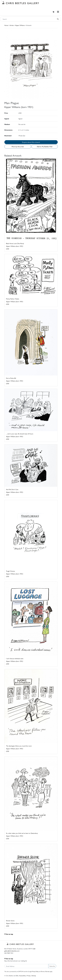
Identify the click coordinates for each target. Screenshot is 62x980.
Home (6, 25)
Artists (12, 25)
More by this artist (18, 146)
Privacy (29, 976)
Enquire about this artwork (31, 142)
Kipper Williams (20, 25)
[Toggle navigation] (58, 12)
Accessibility (22, 976)
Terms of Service (45, 971)
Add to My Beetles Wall (45, 146)
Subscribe (52, 966)
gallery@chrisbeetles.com (12, 951)
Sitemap (34, 976)
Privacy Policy (35, 971)
